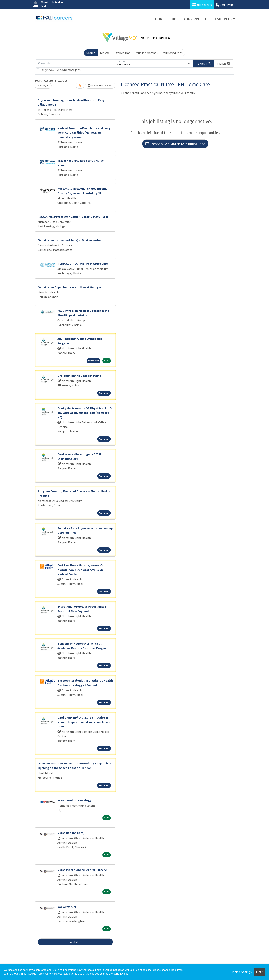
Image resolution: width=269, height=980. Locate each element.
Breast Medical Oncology (74, 800)
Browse (105, 53)
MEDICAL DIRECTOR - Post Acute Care (83, 264)
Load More (75, 942)
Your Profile (196, 19)
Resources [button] (222, 19)
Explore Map (122, 53)
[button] (223, 64)
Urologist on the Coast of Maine (79, 376)
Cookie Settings (241, 972)
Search (91, 53)
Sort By (42, 86)
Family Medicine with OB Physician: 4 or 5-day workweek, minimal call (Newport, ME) (85, 413)
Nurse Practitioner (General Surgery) (82, 870)
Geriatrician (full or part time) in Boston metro (69, 240)
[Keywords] (75, 64)
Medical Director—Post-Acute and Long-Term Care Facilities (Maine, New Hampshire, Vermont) (84, 132)
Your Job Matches (147, 53)
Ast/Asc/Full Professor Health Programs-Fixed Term (73, 216)
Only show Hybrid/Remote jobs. (61, 70)
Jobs (174, 19)
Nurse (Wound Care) (71, 833)
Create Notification (100, 86)
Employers (225, 5)
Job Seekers (202, 5)
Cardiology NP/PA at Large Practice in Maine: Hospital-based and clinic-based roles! (84, 722)
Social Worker (67, 907)
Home (160, 19)
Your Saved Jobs (173, 53)
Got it (260, 972)
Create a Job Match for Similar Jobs (175, 144)
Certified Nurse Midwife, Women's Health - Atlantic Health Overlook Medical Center (80, 569)
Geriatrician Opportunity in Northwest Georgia (69, 287)
